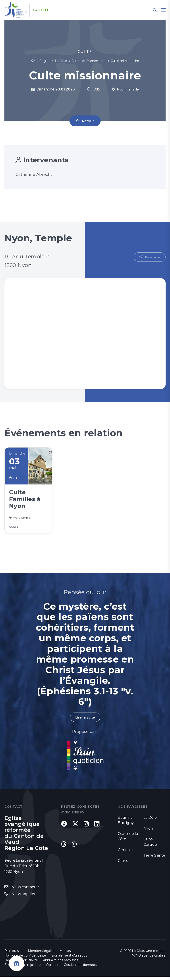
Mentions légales (41, 954)
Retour (88, 121)
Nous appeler (24, 897)
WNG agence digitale (149, 959)
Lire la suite (85, 720)
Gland (123, 864)
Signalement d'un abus (69, 959)
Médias (65, 954)
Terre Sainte (154, 858)
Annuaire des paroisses (61, 963)
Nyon (148, 831)
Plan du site (14, 954)
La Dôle (150, 821)
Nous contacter (25, 890)
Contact (52, 968)
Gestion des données (80, 968)
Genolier (125, 853)
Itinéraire (152, 257)
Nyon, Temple (125, 89)
